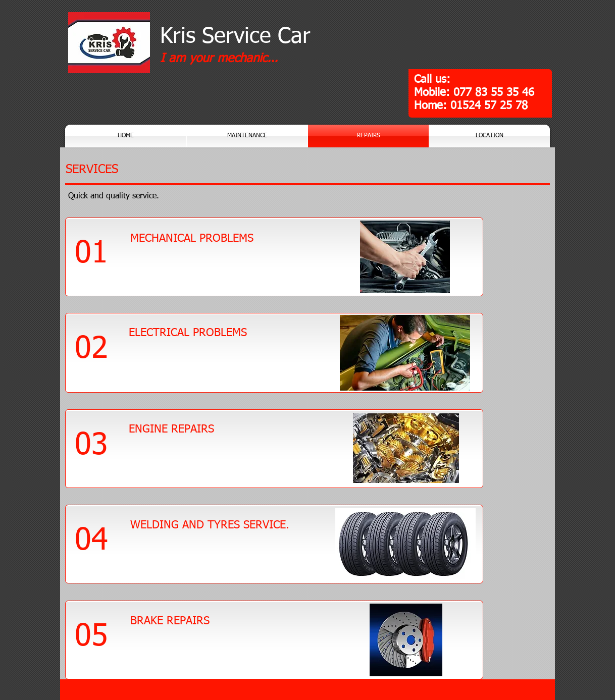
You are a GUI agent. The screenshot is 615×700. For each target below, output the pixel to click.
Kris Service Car (235, 37)
